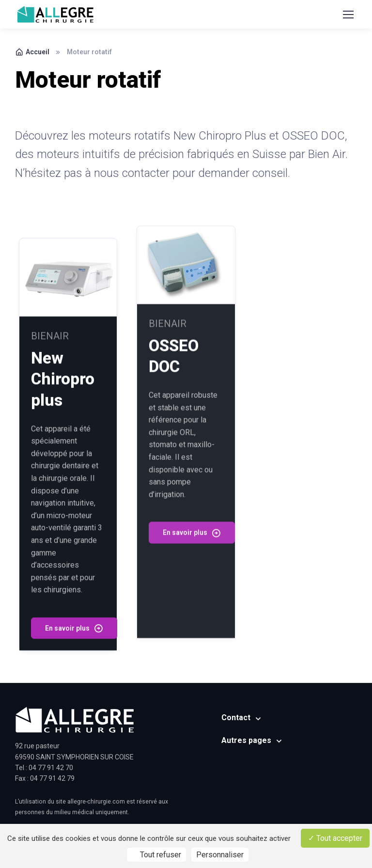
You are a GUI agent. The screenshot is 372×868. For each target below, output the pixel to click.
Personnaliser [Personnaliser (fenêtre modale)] (220, 855)
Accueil (32, 52)
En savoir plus (74, 617)
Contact (236, 718)
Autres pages (246, 740)
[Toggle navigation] (348, 15)
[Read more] (68, 266)
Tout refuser (156, 855)
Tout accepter (335, 838)
